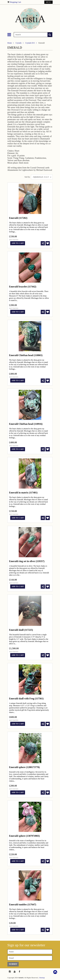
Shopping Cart (15, 2)
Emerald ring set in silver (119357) (27, 561)
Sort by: (27, 177)
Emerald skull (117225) (21, 630)
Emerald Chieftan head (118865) (26, 355)
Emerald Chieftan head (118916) (26, 424)
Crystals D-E (30, 43)
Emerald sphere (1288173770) (24, 767)
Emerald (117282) (18, 218)
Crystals (18, 43)
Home (10, 43)
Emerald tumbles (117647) (23, 904)
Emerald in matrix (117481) (23, 493)
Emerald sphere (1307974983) (24, 836)
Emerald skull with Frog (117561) (26, 699)
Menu (48, 2)
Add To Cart (18, 243)
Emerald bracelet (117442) (23, 287)
